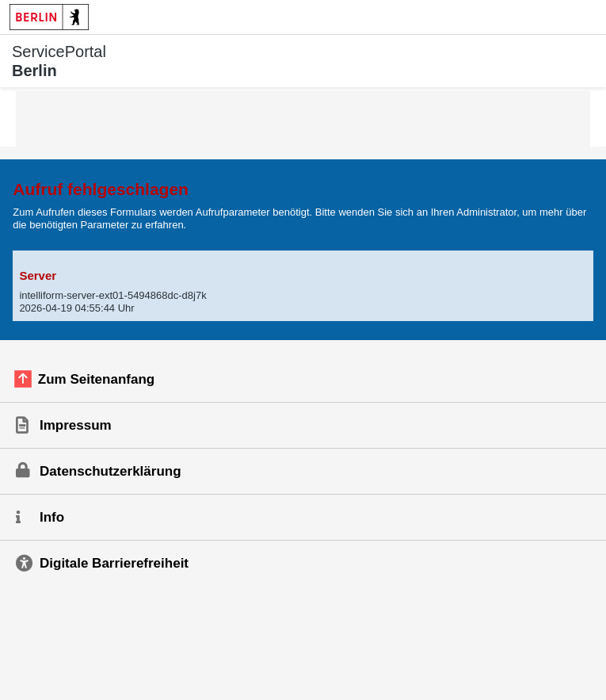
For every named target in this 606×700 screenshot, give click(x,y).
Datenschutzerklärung (111, 471)
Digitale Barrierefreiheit (114, 563)
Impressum (76, 425)
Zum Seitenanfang (96, 379)
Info (52, 517)
